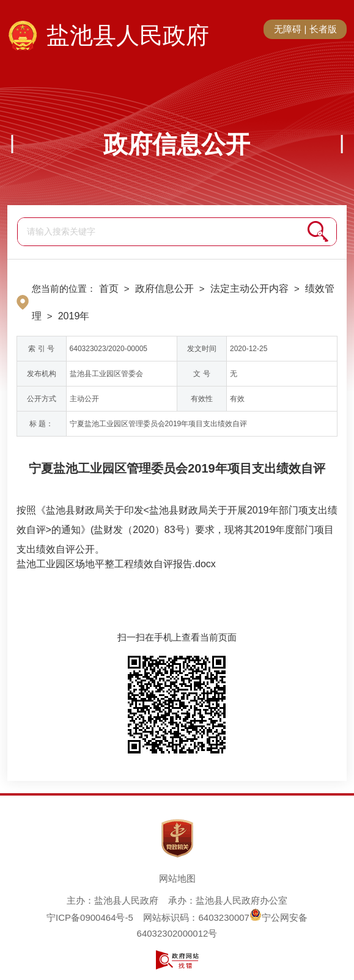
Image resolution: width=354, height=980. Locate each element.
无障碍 (288, 29)
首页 (109, 289)
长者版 (323, 29)
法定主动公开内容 (249, 289)
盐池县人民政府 (128, 35)
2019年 (74, 316)
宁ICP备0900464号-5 (90, 917)
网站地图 (177, 878)
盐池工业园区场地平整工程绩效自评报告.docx (116, 564)
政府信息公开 (177, 144)
